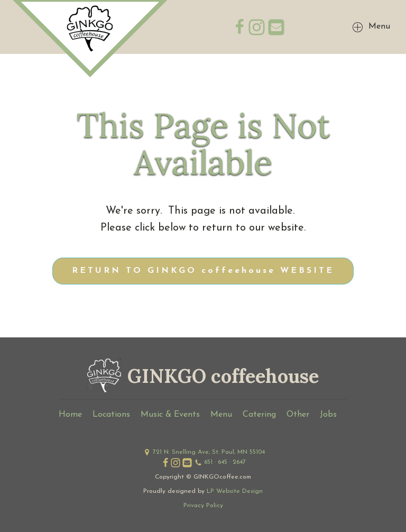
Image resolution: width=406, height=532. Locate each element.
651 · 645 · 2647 (225, 462)
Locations (111, 415)
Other (298, 415)
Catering (259, 415)
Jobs (328, 415)
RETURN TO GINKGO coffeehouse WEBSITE (203, 271)
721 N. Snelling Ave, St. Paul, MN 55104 (209, 452)
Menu (221, 415)
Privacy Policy (203, 506)
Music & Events (170, 415)
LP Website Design (235, 491)
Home (70, 415)
